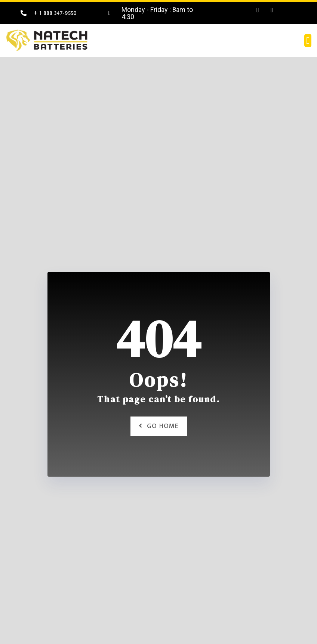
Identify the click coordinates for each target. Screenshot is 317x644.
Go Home (159, 426)
